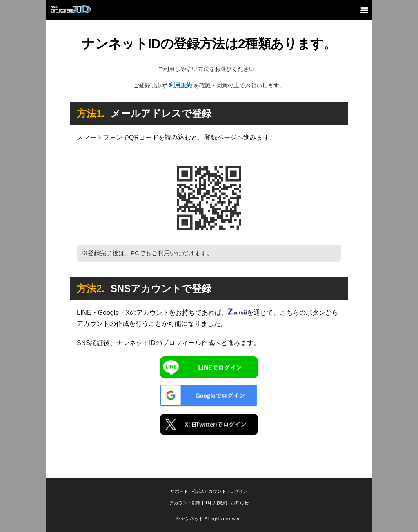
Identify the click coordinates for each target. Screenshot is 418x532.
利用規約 (180, 85)
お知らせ (240, 503)
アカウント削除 (185, 503)
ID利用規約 (216, 503)
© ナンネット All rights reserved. (209, 519)
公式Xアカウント (209, 491)
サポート (179, 491)
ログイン (239, 491)
